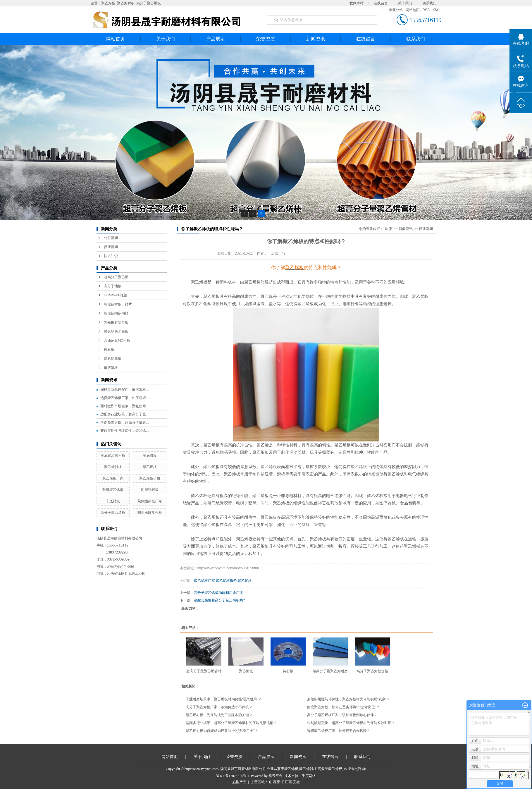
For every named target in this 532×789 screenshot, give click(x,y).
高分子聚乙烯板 (149, 3)
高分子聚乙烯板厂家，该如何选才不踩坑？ (219, 707)
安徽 (296, 782)
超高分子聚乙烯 (116, 277)
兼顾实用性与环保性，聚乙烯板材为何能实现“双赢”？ (349, 699)
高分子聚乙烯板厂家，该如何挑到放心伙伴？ (342, 715)
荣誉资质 (266, 39)
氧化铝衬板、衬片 (118, 304)
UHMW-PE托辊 (116, 295)
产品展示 (216, 39)
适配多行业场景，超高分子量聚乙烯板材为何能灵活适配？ (231, 723)
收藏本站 (357, 3)
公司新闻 (111, 238)
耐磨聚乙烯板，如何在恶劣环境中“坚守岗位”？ (343, 707)
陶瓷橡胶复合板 (116, 322)
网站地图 (413, 10)
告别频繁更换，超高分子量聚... (125, 422)
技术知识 (111, 256)
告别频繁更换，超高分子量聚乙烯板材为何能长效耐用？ (351, 723)
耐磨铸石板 (150, 490)
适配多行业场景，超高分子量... (125, 414)
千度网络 (309, 776)
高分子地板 (113, 286)
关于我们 (405, 3)
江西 (288, 782)
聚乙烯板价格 (150, 478)
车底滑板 (111, 368)
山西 (273, 782)
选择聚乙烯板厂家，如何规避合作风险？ (339, 731)
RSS (426, 10)
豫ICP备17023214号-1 (233, 776)
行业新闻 (111, 247)
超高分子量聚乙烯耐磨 (330, 671)
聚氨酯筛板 (113, 359)
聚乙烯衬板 (126, 3)
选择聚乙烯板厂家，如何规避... (125, 398)
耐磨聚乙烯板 (113, 490)
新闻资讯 (316, 39)
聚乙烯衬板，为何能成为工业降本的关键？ (219, 715)
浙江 (280, 782)
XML (436, 10)
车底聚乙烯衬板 (113, 455)
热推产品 (239, 782)
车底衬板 (113, 501)
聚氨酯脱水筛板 (116, 331)
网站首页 (116, 39)
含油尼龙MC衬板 (117, 341)
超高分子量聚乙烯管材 (204, 671)
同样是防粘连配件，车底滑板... (125, 390)
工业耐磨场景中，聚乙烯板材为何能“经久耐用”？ (224, 699)
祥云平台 (276, 776)
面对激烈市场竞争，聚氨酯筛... (125, 406)
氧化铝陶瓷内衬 (116, 313)
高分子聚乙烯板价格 (372, 671)
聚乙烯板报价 (226, 581)
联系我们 (429, 3)
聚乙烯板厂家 (113, 478)
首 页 (389, 229)
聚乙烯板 (108, 3)
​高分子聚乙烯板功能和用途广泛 (218, 593)
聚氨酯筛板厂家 (150, 501)
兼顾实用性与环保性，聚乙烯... (125, 431)
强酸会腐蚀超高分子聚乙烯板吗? (219, 600)
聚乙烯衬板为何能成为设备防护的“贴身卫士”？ (222, 731)
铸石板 (109, 350)
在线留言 (381, 3)
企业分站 (396, 10)
